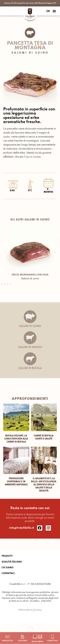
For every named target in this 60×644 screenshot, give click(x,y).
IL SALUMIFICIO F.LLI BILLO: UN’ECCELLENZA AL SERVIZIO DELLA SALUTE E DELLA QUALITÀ (44, 485)
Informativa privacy (30, 610)
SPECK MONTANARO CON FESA (30, 275)
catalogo (23, 641)
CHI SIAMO (8, 568)
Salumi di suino (30, 53)
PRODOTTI (7, 556)
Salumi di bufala (30, 368)
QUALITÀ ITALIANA (12, 562)
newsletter (7, 641)
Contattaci (53, 641)
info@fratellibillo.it (22, 528)
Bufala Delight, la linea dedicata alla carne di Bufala (16, 439)
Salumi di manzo (30, 347)
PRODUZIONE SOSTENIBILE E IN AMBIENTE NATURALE (16, 482)
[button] (54, 11)
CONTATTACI (8, 573)
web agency (24, 635)
